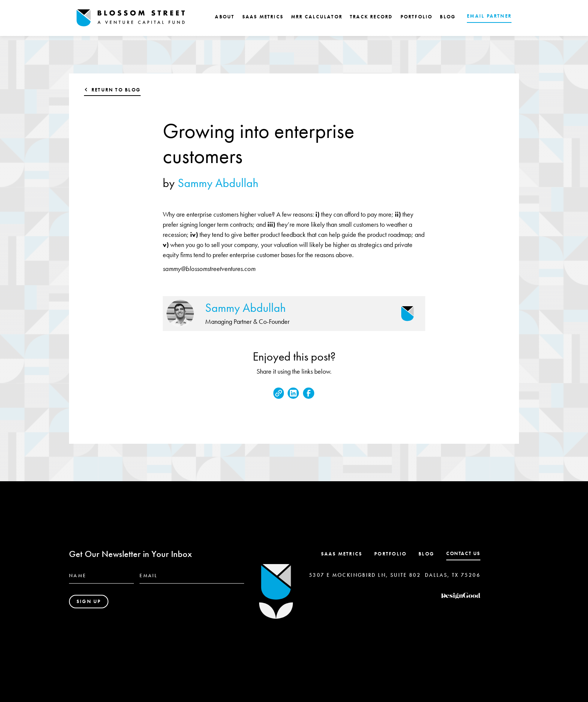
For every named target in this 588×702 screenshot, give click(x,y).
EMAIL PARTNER (489, 16)
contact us (463, 553)
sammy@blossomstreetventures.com (209, 269)
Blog (426, 554)
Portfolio (390, 554)
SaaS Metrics (342, 554)
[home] (131, 18)
